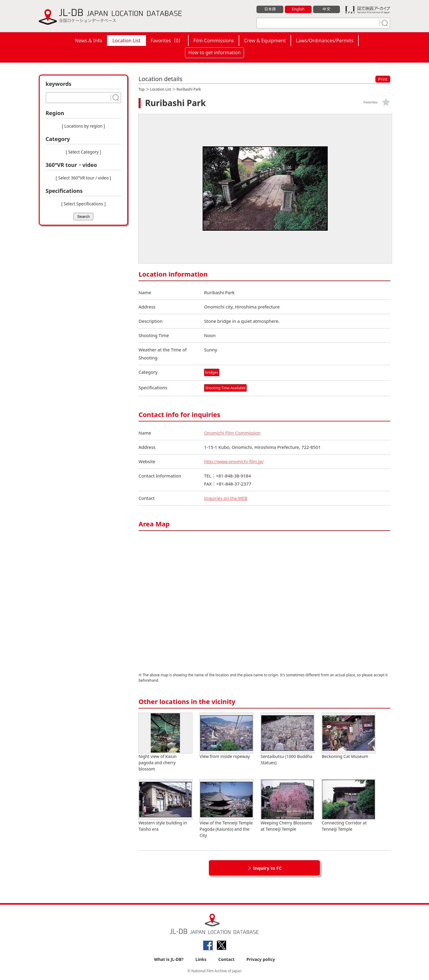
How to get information (214, 52)
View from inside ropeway (226, 736)
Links (201, 960)
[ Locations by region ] (84, 126)
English (298, 9)
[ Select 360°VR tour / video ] (83, 178)
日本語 (270, 9)
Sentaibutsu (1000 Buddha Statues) (287, 739)
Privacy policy (261, 960)
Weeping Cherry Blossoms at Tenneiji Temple (287, 806)
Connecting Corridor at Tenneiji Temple (349, 806)
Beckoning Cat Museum (349, 736)
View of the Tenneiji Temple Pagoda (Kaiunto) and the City (226, 809)
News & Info (89, 41)
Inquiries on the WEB (226, 498)
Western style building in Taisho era (165, 806)
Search (83, 217)
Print (383, 79)
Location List (126, 41)
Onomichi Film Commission (233, 433)
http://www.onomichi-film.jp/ (234, 462)
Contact (227, 960)
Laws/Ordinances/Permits (325, 41)
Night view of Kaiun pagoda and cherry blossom (165, 743)
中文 (327, 9)
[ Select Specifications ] (83, 204)
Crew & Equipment (265, 41)
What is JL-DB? (169, 960)
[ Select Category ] (84, 152)
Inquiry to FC (267, 868)
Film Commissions (214, 41)
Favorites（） (167, 41)
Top (142, 89)
